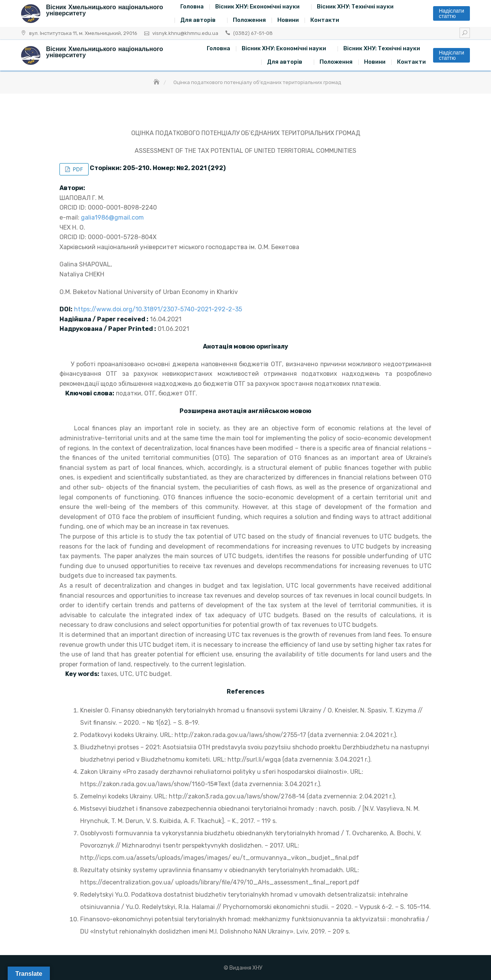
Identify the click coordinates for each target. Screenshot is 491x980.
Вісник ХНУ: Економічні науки (257, 7)
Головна (192, 7)
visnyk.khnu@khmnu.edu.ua (185, 33)
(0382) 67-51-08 (253, 33)
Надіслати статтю (451, 13)
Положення (249, 20)
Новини (288, 20)
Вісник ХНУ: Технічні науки (355, 7)
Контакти (325, 20)
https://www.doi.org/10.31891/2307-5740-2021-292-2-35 (158, 309)
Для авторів (198, 20)
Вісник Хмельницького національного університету (105, 10)
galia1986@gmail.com (112, 217)
